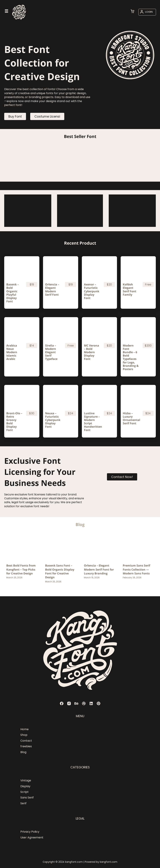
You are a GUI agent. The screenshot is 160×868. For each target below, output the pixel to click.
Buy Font (15, 116)
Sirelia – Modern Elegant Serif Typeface (51, 352)
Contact (26, 741)
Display (25, 786)
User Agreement (32, 837)
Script (25, 792)
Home (25, 729)
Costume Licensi (47, 116)
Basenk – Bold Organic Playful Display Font (13, 293)
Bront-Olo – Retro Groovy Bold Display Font (14, 422)
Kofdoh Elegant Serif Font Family (130, 290)
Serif (23, 803)
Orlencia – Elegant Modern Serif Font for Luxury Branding (99, 569)
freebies (26, 746)
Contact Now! (122, 477)
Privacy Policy (30, 832)
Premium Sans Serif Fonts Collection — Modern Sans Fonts (136, 569)
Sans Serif (27, 798)
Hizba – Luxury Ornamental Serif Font (131, 418)
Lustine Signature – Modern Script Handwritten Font (92, 422)
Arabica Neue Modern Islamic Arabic (12, 352)
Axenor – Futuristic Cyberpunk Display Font (92, 291)
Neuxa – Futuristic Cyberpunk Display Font (53, 420)
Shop (24, 735)
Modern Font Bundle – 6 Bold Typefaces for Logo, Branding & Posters (131, 357)
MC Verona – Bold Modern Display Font (92, 352)
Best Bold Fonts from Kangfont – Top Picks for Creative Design (21, 569)
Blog (23, 752)
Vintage (26, 780)
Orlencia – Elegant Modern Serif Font (52, 290)
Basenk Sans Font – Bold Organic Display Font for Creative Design (60, 571)
